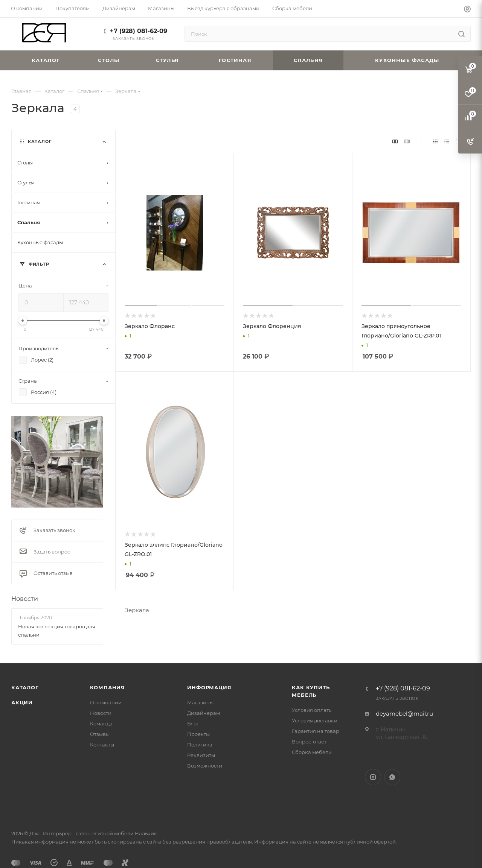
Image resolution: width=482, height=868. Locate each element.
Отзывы (100, 734)
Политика (200, 745)
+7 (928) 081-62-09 (139, 31)
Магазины (200, 702)
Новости (25, 599)
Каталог (25, 687)
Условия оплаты (312, 710)
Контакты (102, 745)
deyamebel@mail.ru (404, 714)
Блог (193, 724)
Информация (209, 687)
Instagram (373, 777)
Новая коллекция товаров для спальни (57, 631)
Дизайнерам (204, 713)
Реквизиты (201, 755)
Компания (108, 687)
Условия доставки (315, 721)
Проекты (198, 734)
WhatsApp (392, 777)
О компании (106, 702)
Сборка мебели (312, 752)
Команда (101, 724)
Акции (22, 702)
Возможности (205, 766)
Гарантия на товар (316, 731)
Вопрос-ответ (309, 742)
